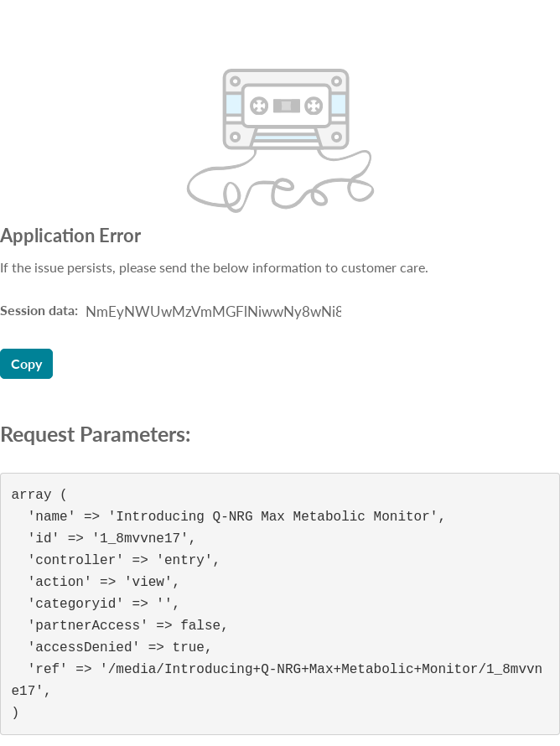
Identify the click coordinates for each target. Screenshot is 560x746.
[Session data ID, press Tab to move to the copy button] (211, 312)
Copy (26, 363)
